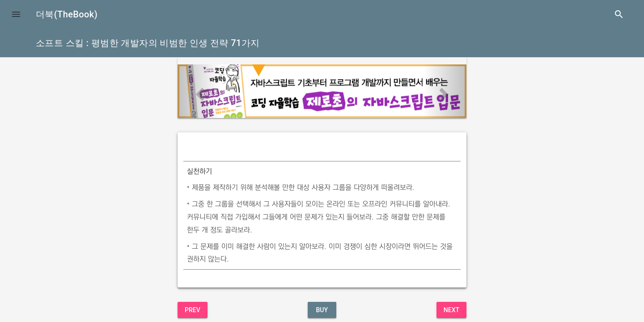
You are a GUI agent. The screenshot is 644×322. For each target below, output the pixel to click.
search (619, 14)
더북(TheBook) (67, 14)
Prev (193, 310)
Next (451, 310)
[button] (16, 14)
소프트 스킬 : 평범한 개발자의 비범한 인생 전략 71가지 (148, 43)
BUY (322, 310)
